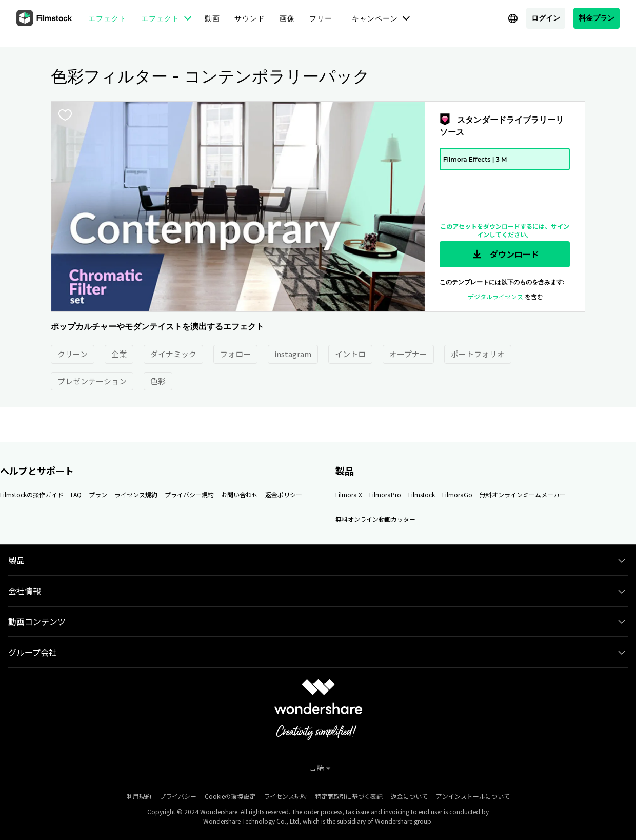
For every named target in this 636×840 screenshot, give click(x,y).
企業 (119, 354)
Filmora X (349, 494)
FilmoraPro (385, 494)
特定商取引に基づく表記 (349, 796)
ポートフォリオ (478, 354)
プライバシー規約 (189, 494)
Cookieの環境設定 (230, 796)
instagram (293, 354)
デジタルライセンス (495, 296)
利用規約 (139, 796)
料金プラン (597, 18)
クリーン (73, 354)
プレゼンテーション (92, 381)
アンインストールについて (473, 796)
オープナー (408, 354)
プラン (98, 494)
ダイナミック (173, 354)
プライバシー (178, 796)
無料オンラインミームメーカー (523, 494)
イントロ (350, 354)
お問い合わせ (240, 494)
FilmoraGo (457, 494)
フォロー (235, 354)
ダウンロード (505, 255)
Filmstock (422, 494)
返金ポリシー (284, 494)
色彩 (158, 381)
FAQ (76, 494)
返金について (409, 796)
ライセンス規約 (136, 494)
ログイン (546, 18)
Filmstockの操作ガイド (32, 494)
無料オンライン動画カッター (375, 519)
